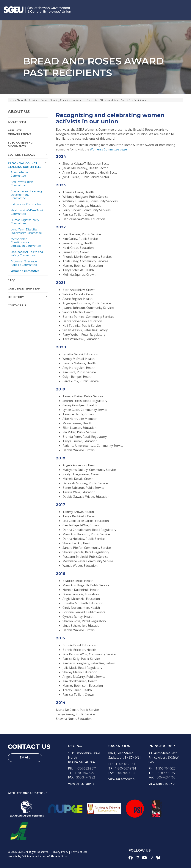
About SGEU (17, 122)
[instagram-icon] (152, 858)
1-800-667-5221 (85, 773)
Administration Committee (20, 174)
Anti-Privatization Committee (22, 184)
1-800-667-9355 (166, 773)
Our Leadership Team (24, 289)
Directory (16, 297)
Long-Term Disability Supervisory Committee (26, 231)
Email (25, 757)
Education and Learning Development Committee (26, 195)
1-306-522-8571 (86, 768)
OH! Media (28, 856)
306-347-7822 (86, 777)
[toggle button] (46, 154)
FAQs (12, 280)
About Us (22, 100)
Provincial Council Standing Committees (51, 100)
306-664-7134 (126, 773)
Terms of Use (79, 852)
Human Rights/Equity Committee (25, 222)
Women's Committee (87, 100)
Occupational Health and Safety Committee (27, 254)
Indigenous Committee (26, 204)
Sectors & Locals (21, 155)
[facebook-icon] (131, 858)
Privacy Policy (60, 852)
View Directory (80, 784)
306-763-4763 (166, 777)
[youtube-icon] (144, 858)
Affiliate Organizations (19, 132)
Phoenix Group (60, 856)
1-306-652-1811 (126, 764)
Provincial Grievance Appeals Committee (24, 263)
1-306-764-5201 (166, 768)
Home (11, 100)
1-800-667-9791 (126, 768)
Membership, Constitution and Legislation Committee (26, 242)
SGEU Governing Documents (20, 144)
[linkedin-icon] (137, 858)
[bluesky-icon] (158, 858)
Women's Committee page (108, 149)
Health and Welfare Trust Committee (27, 212)
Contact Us (17, 305)
